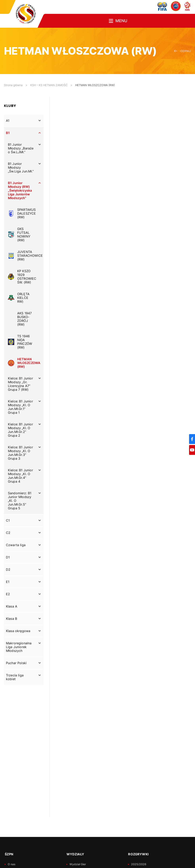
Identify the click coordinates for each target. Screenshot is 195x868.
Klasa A (12, 606)
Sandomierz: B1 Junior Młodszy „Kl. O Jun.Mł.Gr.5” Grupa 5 (20, 501)
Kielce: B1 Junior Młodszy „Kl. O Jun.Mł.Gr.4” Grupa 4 (20, 476)
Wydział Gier (78, 864)
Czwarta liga (16, 545)
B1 (8, 133)
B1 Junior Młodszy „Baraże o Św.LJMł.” (21, 148)
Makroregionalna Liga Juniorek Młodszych (19, 647)
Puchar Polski (16, 663)
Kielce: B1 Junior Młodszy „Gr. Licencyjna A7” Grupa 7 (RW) (20, 384)
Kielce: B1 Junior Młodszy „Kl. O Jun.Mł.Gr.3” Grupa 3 (20, 453)
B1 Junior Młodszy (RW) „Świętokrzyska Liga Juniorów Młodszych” (20, 190)
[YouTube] (192, 450)
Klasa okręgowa (18, 631)
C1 (8, 520)
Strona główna (13, 85)
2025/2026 (139, 864)
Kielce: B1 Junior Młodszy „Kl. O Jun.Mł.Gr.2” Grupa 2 (20, 430)
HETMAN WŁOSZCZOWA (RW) (95, 85)
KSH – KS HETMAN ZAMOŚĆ (49, 85)
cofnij (182, 51)
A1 (8, 121)
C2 (8, 533)
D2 (8, 569)
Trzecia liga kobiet (15, 677)
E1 (8, 582)
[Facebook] (192, 439)
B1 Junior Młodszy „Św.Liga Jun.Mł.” (21, 167)
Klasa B (11, 619)
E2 (8, 594)
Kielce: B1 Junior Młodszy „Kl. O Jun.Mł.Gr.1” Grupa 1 (20, 407)
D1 (8, 557)
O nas (12, 864)
